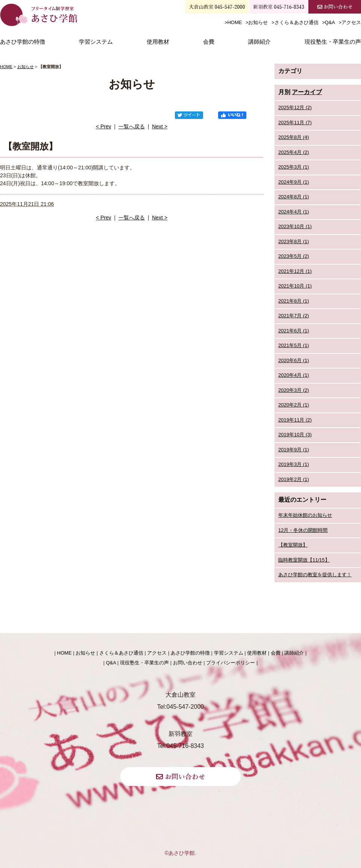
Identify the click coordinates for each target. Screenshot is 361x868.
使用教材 (158, 42)
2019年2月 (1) (294, 479)
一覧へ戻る (132, 126)
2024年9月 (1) (294, 182)
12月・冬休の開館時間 (303, 530)
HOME (234, 22)
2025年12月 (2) (295, 107)
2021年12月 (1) (295, 271)
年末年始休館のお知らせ (305, 515)
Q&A (330, 22)
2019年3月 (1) (294, 464)
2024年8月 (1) (294, 197)
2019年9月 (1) (294, 450)
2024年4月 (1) (294, 212)
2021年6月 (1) (294, 331)
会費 (209, 42)
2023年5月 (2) (294, 256)
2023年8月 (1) (294, 241)
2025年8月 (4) (294, 137)
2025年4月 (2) (294, 152)
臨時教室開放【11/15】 (304, 560)
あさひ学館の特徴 (23, 42)
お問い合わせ (188, 663)
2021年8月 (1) (294, 301)
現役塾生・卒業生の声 (333, 42)
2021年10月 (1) (295, 286)
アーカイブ (307, 92)
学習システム (96, 42)
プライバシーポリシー (231, 663)
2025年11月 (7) (295, 123)
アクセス (351, 22)
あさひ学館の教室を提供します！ (315, 575)
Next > (160, 126)
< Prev (104, 126)
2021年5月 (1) (294, 345)
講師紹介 (259, 42)
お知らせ (258, 22)
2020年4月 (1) (294, 375)
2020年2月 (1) (294, 405)
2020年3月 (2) (294, 390)
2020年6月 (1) (294, 360)
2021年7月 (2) (294, 316)
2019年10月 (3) (295, 435)
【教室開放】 (293, 545)
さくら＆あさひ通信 (297, 22)
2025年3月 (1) (294, 167)
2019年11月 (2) (295, 420)
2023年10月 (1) (295, 226)
